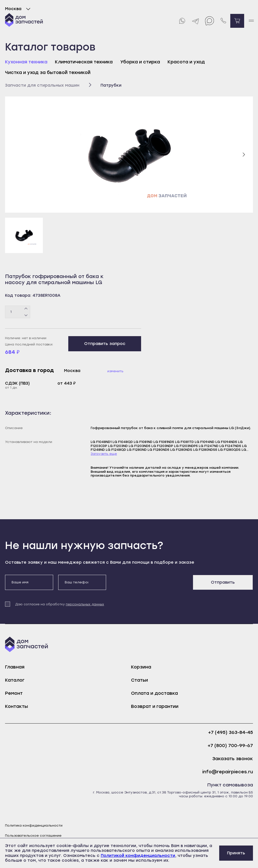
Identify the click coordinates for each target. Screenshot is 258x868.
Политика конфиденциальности (34, 825)
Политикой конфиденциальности (138, 855)
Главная (15, 667)
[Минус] (26, 315)
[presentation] (149, 585)
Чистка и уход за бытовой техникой (48, 72)
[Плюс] (26, 309)
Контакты (17, 706)
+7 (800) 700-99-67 (230, 746)
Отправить (223, 582)
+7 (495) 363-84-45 (231, 733)
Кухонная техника (26, 62)
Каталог (15, 680)
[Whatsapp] (182, 21)
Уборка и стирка (140, 62)
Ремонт (14, 693)
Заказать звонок (233, 759)
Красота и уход (186, 62)
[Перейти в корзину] (237, 21)
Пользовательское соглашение (33, 836)
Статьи (139, 680)
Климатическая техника (84, 62)
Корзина (141, 667)
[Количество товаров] (18, 312)
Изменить (115, 371)
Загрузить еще (104, 454)
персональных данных (85, 604)
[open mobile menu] (251, 21)
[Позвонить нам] (223, 21)
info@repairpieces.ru (228, 772)
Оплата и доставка (154, 693)
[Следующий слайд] (244, 155)
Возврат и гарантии (155, 706)
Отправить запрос (105, 344)
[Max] (209, 21)
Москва (19, 9)
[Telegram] (196, 21)
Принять (236, 853)
